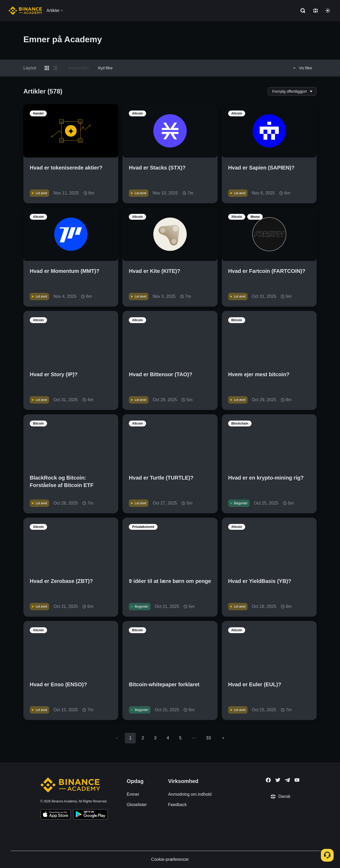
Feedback (177, 805)
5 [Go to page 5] (180, 738)
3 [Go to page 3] (155, 738)
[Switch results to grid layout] (47, 68)
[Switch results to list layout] (55, 68)
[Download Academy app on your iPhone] (56, 815)
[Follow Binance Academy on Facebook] (268, 780)
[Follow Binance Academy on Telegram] (287, 780)
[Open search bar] (301, 11)
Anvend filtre (79, 68)
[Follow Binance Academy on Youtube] (297, 780)
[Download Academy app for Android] (90, 815)
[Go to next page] (223, 738)
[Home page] (25, 11)
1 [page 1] (130, 738)
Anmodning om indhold (190, 794)
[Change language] (316, 11)
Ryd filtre (105, 68)
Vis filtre (302, 68)
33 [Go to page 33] (209, 738)
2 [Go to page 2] (143, 738)
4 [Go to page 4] (168, 738)
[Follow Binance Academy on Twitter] (278, 780)
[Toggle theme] (328, 11)
